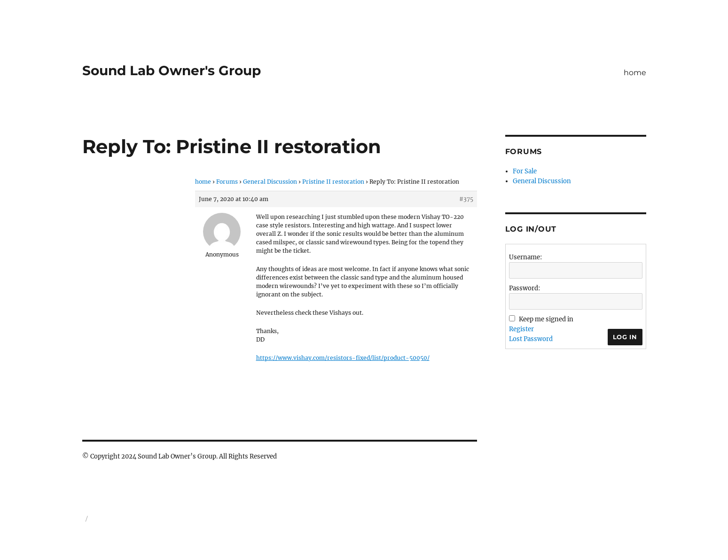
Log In (625, 337)
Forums (227, 182)
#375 (466, 199)
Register (521, 329)
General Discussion (270, 182)
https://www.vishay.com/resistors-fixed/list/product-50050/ (343, 358)
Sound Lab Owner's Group (172, 70)
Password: (524, 288)
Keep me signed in (546, 319)
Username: (525, 257)
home (635, 73)
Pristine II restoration (333, 182)
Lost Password (531, 339)
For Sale (525, 171)
